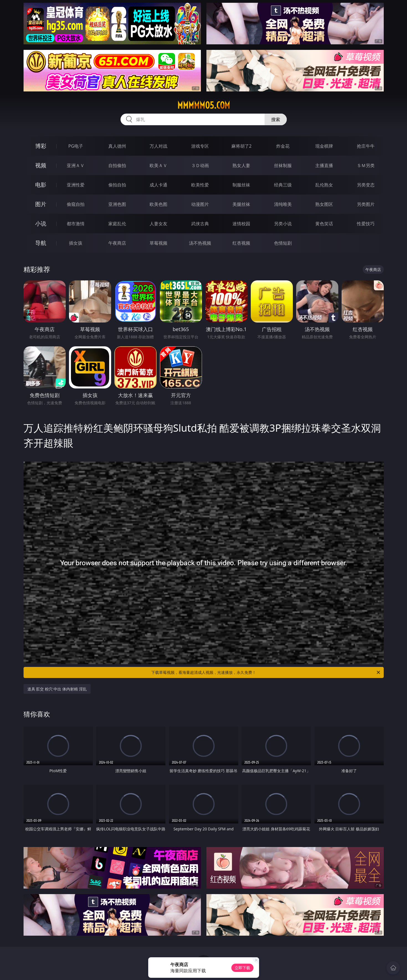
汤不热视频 (200, 243)
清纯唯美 (283, 204)
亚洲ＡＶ (76, 165)
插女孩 (76, 243)
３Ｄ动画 (200, 165)
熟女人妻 (241, 165)
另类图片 (366, 204)
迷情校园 (241, 224)
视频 (41, 165)
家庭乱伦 (117, 224)
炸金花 (283, 146)
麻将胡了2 (241, 146)
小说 (41, 223)
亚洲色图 (117, 204)
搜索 (276, 119)
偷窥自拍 (76, 204)
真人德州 (117, 146)
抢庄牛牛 (366, 146)
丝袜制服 (283, 165)
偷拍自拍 (117, 185)
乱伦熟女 (324, 185)
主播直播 (324, 165)
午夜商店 (117, 243)
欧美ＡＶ (158, 165)
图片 (41, 204)
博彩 (41, 146)
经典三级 (283, 185)
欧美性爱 (200, 185)
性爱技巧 (366, 224)
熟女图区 (324, 204)
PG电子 (76, 146)
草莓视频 (158, 243)
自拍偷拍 (117, 165)
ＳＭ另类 (366, 165)
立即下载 (242, 968)
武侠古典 (200, 224)
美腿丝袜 (241, 204)
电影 (41, 185)
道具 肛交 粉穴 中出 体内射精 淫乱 (57, 689)
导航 (41, 243)
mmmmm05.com (204, 105)
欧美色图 (158, 204)
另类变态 (366, 185)
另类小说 (283, 224)
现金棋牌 (324, 146)
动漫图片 (200, 204)
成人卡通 (158, 185)
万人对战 (158, 146)
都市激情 (76, 224)
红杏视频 (241, 243)
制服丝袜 (241, 185)
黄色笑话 (324, 224)
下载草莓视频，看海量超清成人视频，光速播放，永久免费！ (266, 672)
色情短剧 (283, 243)
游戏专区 (200, 146)
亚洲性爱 (76, 185)
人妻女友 (158, 224)
